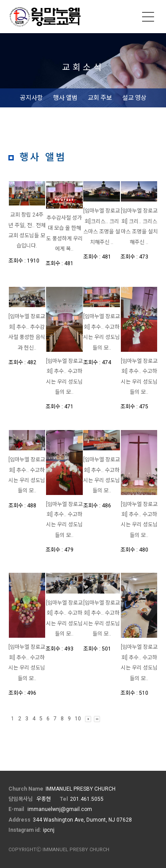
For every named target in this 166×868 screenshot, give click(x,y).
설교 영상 (134, 98)
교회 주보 (100, 98)
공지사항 (31, 98)
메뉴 (148, 17)
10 (78, 719)
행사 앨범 (65, 98)
